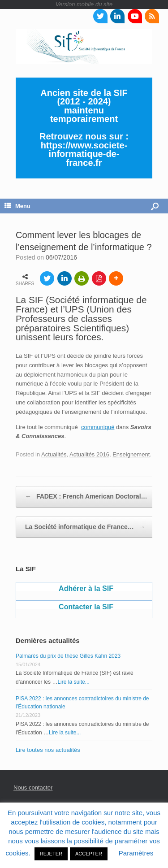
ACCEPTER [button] (89, 854)
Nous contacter (33, 788)
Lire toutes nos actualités (48, 750)
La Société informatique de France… (85, 527)
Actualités (54, 454)
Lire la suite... (73, 682)
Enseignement (131, 454)
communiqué (98, 427)
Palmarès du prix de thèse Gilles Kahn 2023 (68, 656)
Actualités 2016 (89, 454)
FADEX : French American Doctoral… (86, 497)
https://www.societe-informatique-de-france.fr (84, 154)
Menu (17, 206)
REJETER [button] (51, 854)
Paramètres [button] (136, 853)
